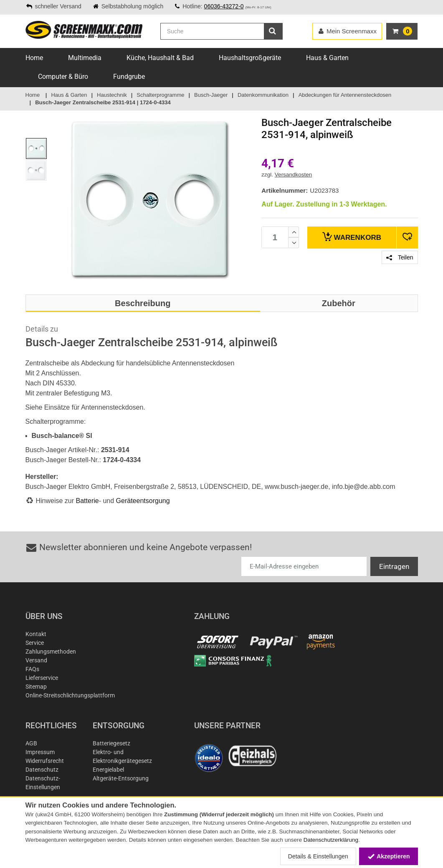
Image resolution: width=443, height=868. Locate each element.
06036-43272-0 (224, 6)
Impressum (40, 752)
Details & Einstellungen (318, 856)
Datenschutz (42, 770)
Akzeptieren (389, 856)
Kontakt (36, 634)
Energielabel (108, 770)
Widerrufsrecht (45, 761)
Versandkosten (293, 175)
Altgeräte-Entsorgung (121, 778)
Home (34, 58)
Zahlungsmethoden (51, 652)
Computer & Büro (63, 77)
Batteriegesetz (111, 743)
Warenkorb (352, 237)
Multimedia (85, 58)
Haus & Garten (327, 58)
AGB (31, 743)
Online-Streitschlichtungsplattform (70, 695)
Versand (36, 660)
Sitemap (36, 687)
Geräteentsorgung (143, 501)
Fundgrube (129, 77)
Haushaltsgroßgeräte (250, 58)
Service (35, 643)
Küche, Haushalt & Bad (160, 58)
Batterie (87, 501)
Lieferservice (42, 678)
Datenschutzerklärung (331, 840)
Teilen (400, 257)
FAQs (32, 669)
